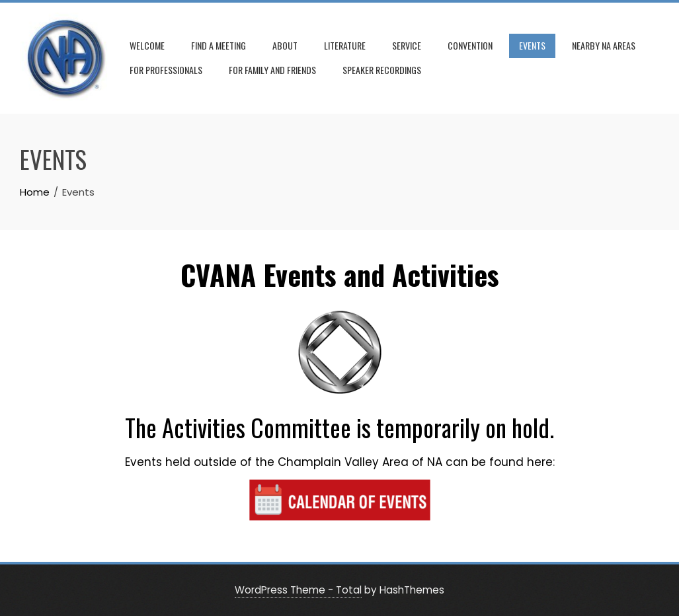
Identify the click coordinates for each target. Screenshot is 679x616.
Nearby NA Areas (604, 45)
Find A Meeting (219, 45)
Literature (345, 45)
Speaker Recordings (382, 70)
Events (532, 45)
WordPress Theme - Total (298, 590)
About (285, 45)
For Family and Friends (272, 70)
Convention (470, 45)
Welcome (147, 45)
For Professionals (166, 70)
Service (407, 45)
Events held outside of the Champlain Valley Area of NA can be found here (339, 462)
